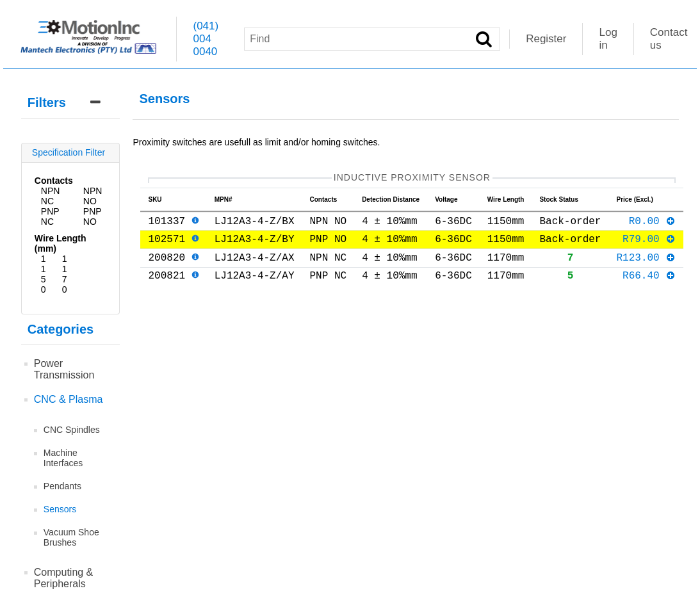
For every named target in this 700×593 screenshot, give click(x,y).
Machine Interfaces (63, 458)
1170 (65, 274)
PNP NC (50, 216)
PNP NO (93, 216)
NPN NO (93, 196)
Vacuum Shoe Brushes (71, 537)
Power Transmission (64, 369)
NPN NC (51, 196)
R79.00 (649, 246)
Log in (608, 39)
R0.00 (653, 225)
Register (546, 39)
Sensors (60, 509)
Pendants (62, 486)
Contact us (669, 39)
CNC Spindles (72, 430)
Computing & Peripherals (64, 578)
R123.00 (646, 267)
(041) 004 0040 (206, 39)
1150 (44, 274)
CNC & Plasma (69, 399)
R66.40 (649, 288)
